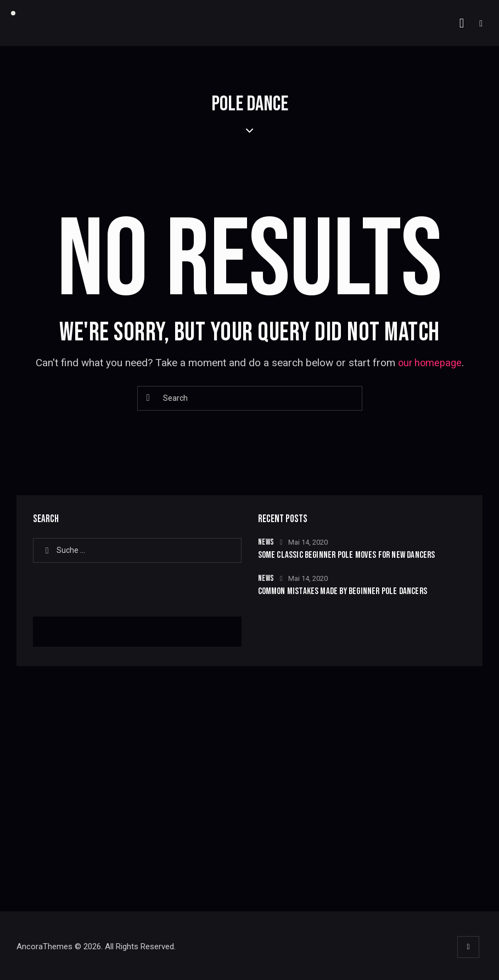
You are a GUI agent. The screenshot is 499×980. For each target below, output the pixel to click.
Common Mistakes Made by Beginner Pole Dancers (345, 591)
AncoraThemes (44, 948)
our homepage (430, 363)
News (266, 542)
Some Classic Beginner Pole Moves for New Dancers (349, 555)
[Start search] (149, 398)
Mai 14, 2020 (308, 542)
